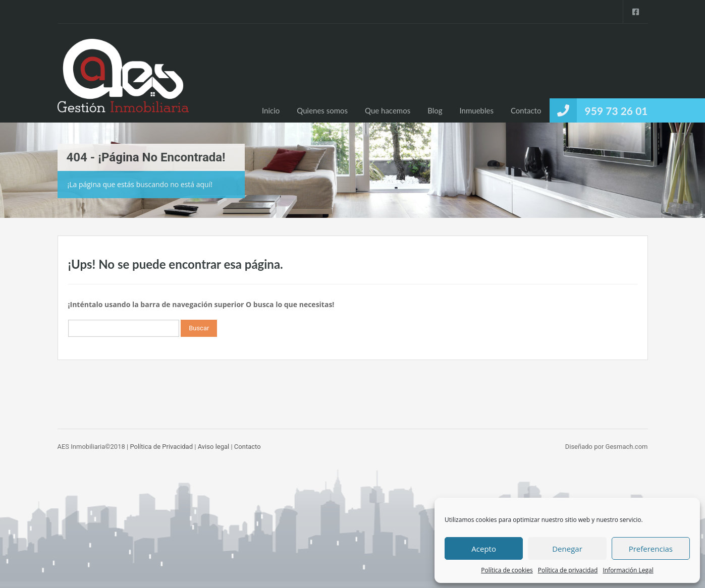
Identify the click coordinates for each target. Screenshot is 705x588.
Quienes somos (322, 110)
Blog (435, 110)
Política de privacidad (568, 570)
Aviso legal (214, 447)
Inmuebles (477, 110)
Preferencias (651, 549)
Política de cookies (507, 570)
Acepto (484, 549)
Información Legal (628, 570)
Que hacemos (388, 110)
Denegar (567, 549)
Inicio (271, 110)
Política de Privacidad (161, 447)
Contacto (526, 110)
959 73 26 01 (616, 111)
